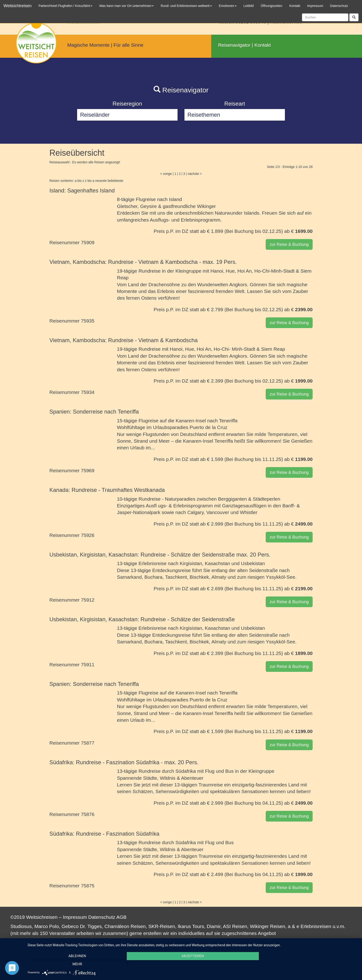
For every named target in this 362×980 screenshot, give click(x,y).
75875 (88, 886)
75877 (88, 743)
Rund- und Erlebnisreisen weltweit (186, 6)
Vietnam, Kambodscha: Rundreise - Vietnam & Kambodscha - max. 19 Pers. (143, 262)
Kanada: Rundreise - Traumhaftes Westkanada (107, 490)
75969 (88, 470)
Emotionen (228, 6)
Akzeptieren (193, 964)
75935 (88, 321)
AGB (121, 917)
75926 (88, 535)
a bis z (79, 181)
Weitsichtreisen (18, 6)
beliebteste (115, 181)
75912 (88, 600)
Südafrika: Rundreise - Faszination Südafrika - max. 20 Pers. (124, 762)
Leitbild (249, 6)
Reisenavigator (234, 45)
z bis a (90, 181)
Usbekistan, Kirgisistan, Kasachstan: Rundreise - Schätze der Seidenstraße (142, 619)
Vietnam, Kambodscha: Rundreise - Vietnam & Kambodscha (124, 340)
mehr (308, 964)
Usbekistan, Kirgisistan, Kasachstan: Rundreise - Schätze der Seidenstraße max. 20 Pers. (160, 555)
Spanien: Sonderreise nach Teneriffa (94, 412)
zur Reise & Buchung (289, 244)
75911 (88, 665)
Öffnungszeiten (271, 6)
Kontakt (263, 45)
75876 (88, 814)
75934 (88, 392)
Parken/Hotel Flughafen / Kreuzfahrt (65, 6)
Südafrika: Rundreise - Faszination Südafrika (104, 834)
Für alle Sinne (129, 45)
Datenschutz (102, 917)
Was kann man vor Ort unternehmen (127, 6)
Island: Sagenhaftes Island (82, 190)
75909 (88, 242)
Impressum (75, 917)
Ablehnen (77, 964)
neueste (101, 181)
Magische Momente (88, 45)
